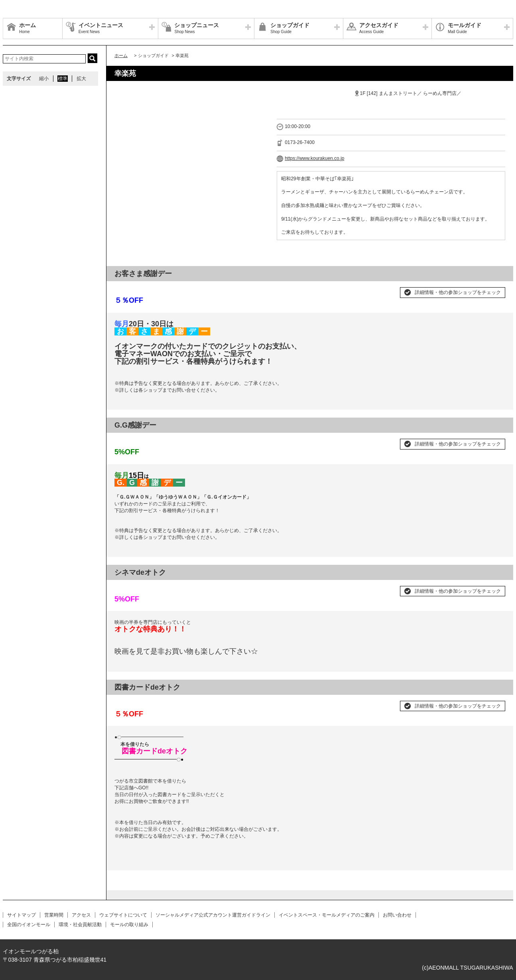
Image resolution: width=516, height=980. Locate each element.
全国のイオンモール (29, 925)
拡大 (81, 79)
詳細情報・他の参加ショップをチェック (458, 292)
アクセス (81, 915)
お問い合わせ (397, 915)
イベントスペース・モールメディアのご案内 (327, 915)
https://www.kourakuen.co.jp (314, 158)
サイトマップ (22, 915)
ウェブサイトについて (123, 915)
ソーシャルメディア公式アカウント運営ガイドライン (213, 915)
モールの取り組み (129, 925)
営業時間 (54, 915)
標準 (63, 79)
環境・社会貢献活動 (80, 925)
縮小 (44, 79)
